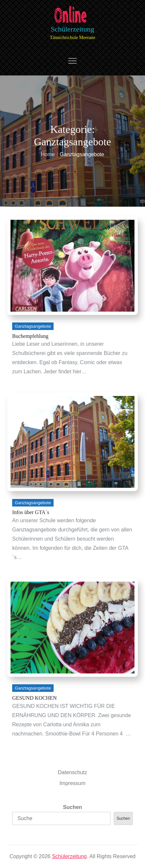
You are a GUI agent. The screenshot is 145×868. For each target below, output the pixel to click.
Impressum (72, 783)
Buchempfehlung (30, 336)
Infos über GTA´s (31, 512)
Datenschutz (72, 772)
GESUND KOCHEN (35, 698)
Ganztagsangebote (33, 326)
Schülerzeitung (73, 29)
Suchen (73, 807)
